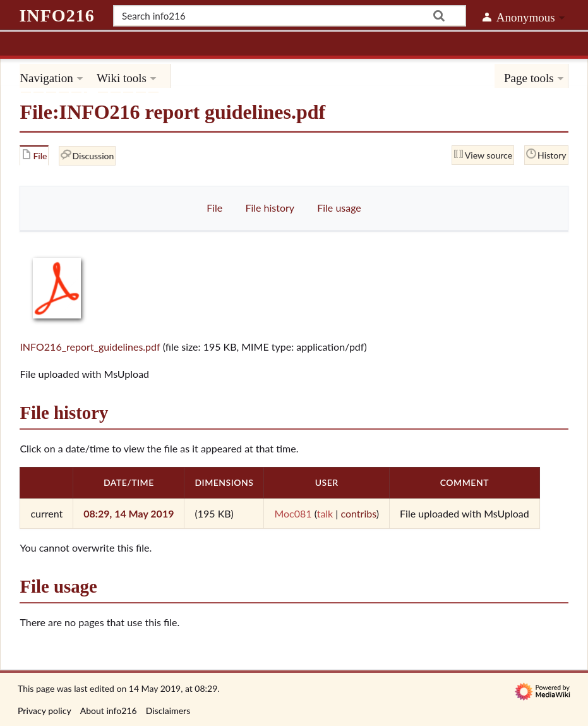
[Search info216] (290, 16)
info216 (57, 15)
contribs (358, 513)
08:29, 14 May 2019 (129, 513)
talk (325, 513)
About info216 (109, 711)
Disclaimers (168, 711)
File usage (339, 208)
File (214, 208)
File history (270, 208)
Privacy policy (45, 711)
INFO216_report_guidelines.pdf (90, 347)
